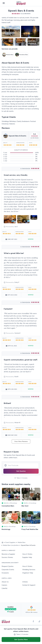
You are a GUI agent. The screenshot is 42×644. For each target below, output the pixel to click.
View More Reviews (21, 441)
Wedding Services (29, 570)
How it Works (27, 554)
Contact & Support (29, 585)
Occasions (5, 573)
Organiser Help (28, 573)
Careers (4, 585)
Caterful (4, 588)
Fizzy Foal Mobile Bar (30, 529)
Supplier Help (27, 557)
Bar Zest (25, 506)
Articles (25, 582)
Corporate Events (8, 570)
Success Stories (7, 557)
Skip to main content (7, 9)
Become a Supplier (8, 554)
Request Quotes (8, 566)
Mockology (6, 529)
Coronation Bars (8, 506)
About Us (5, 582)
